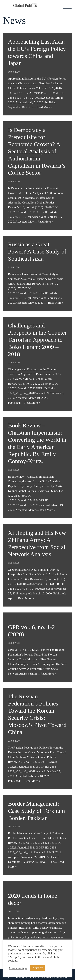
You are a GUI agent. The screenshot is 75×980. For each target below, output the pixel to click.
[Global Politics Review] (25, 5)
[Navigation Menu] (67, 5)
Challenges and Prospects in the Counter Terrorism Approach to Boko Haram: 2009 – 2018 (37, 340)
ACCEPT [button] (38, 968)
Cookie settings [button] (18, 968)
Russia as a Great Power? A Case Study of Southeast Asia (37, 251)
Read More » (44, 107)
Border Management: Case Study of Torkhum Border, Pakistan (36, 811)
